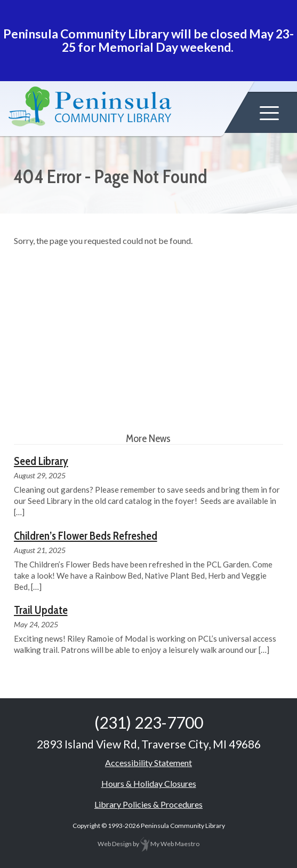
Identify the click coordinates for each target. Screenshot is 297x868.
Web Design (115, 844)
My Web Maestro (170, 844)
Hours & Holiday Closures (149, 783)
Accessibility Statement (148, 763)
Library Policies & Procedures (148, 804)
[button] (269, 113)
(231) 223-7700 (149, 722)
